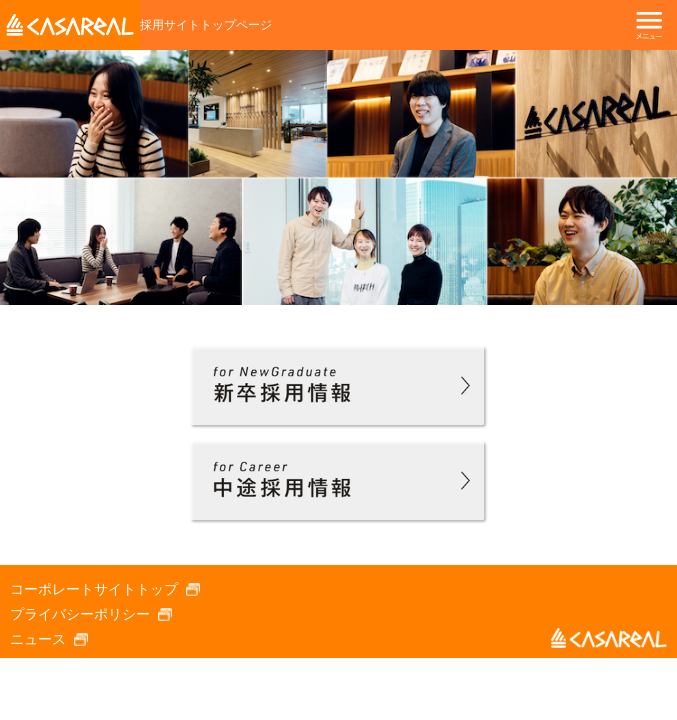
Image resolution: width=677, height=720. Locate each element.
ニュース (38, 639)
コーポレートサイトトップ (94, 589)
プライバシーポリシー (80, 614)
